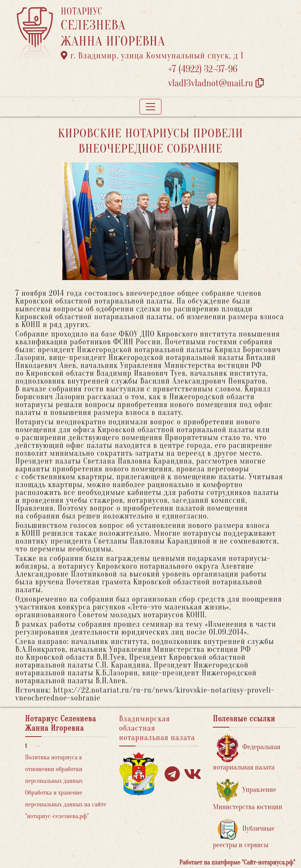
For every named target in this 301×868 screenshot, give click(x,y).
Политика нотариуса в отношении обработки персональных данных (54, 769)
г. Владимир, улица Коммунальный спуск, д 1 (152, 56)
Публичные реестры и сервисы (244, 834)
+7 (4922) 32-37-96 (203, 69)
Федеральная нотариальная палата (247, 752)
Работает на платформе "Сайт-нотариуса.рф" (237, 863)
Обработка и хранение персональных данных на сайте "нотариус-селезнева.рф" (66, 804)
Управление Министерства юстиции (248, 795)
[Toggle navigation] (150, 107)
